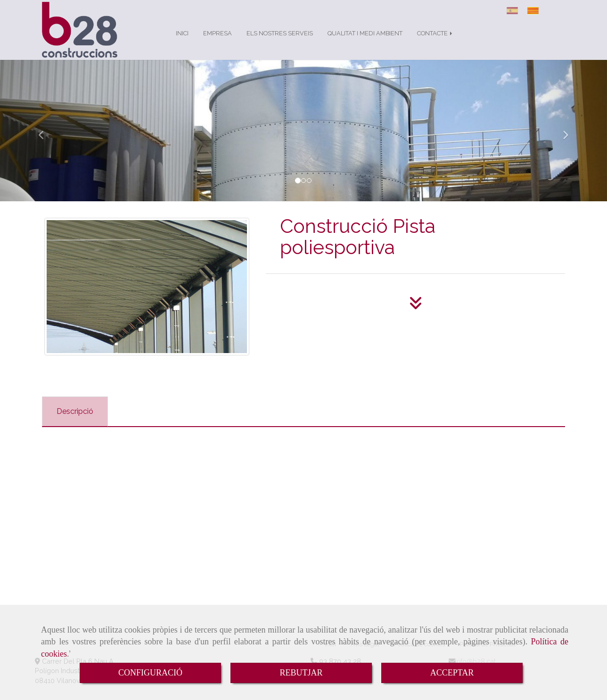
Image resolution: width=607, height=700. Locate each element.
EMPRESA (217, 43)
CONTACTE (435, 43)
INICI (182, 43)
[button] (45, 140)
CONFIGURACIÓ (150, 673)
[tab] (75, 421)
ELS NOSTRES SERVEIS (280, 43)
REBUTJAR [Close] (301, 673)
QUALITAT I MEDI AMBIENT (365, 43)
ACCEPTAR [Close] (452, 673)
